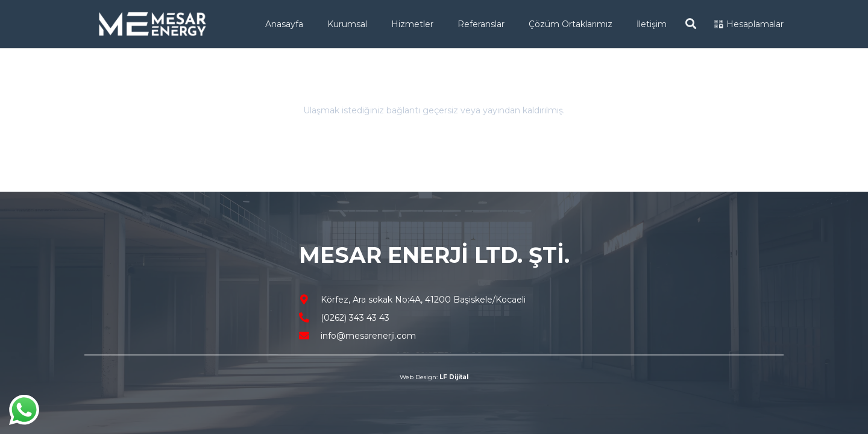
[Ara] (691, 24)
